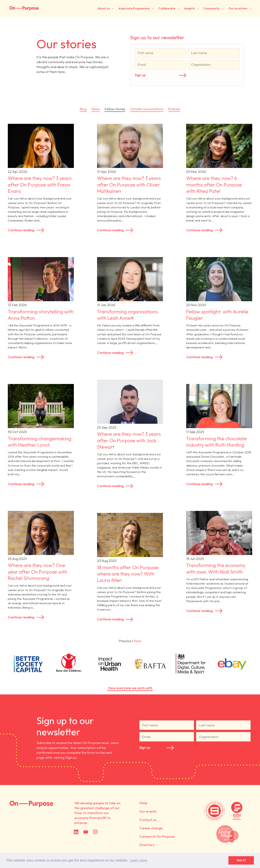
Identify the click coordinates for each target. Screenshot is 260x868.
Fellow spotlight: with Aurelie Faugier (217, 315)
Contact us (148, 820)
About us (104, 8)
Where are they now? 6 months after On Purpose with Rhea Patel (214, 185)
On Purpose (32, 804)
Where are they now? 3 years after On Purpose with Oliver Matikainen (129, 185)
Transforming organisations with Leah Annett (127, 315)
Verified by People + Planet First (237, 811)
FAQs (143, 803)
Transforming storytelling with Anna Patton (41, 315)
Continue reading (21, 230)
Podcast (174, 109)
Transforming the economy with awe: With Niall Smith (216, 568)
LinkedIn (76, 832)
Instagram (95, 832)
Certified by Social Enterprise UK (215, 811)
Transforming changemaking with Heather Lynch (40, 442)
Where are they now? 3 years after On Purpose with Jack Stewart (129, 440)
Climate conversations (147, 109)
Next (138, 641)
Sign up (140, 75)
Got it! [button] (241, 860)
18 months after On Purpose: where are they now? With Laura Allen (128, 574)
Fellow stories (115, 109)
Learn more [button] (138, 860)
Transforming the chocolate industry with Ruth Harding (216, 442)
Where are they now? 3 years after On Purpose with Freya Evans (40, 185)
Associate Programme (134, 8)
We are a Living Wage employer (227, 834)
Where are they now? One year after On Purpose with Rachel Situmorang (38, 572)
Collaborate (167, 8)
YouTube (86, 832)
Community (211, 8)
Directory (147, 845)
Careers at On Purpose (157, 836)
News (96, 109)
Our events (148, 811)
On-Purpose (24, 8)
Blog (83, 109)
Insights (189, 8)
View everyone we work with (130, 688)
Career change (151, 828)
